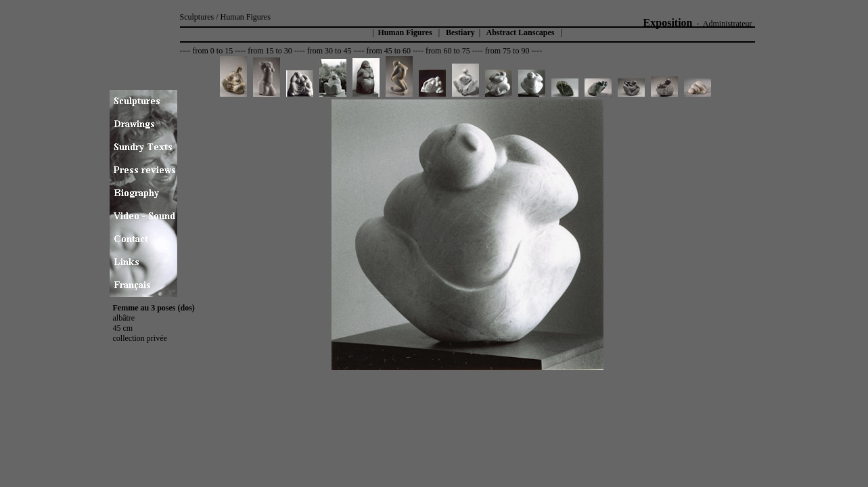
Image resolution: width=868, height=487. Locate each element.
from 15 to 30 (270, 51)
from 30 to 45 (329, 51)
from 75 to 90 (507, 51)
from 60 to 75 (448, 51)
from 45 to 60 (388, 51)
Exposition (668, 23)
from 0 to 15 (212, 51)
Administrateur (728, 24)
